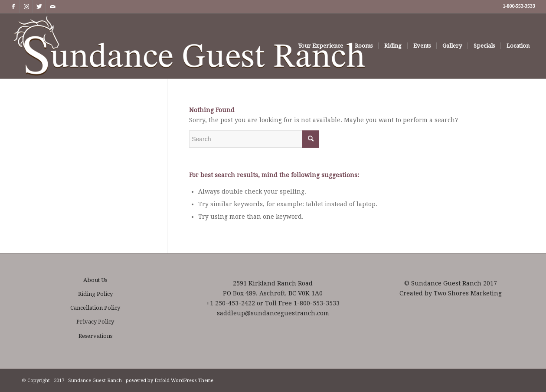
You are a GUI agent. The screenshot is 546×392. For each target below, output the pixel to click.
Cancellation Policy (95, 308)
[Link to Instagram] (26, 6)
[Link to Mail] (52, 6)
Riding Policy (95, 294)
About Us (95, 280)
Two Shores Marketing (468, 293)
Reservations (95, 336)
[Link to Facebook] (13, 6)
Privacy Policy (95, 322)
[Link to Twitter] (39, 6)
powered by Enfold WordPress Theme (170, 381)
